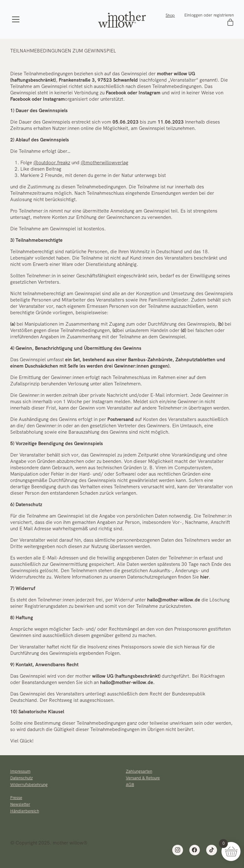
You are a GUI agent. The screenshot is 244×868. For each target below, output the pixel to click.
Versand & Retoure (143, 778)
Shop (170, 15)
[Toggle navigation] (16, 19)
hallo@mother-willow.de (174, 600)
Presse (16, 798)
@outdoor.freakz (52, 163)
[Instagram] (178, 850)
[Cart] (230, 23)
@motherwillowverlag (105, 163)
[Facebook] (195, 850)
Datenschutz (21, 778)
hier (204, 577)
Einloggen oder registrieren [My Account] (209, 15)
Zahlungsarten (139, 771)
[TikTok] (212, 850)
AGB (130, 785)
